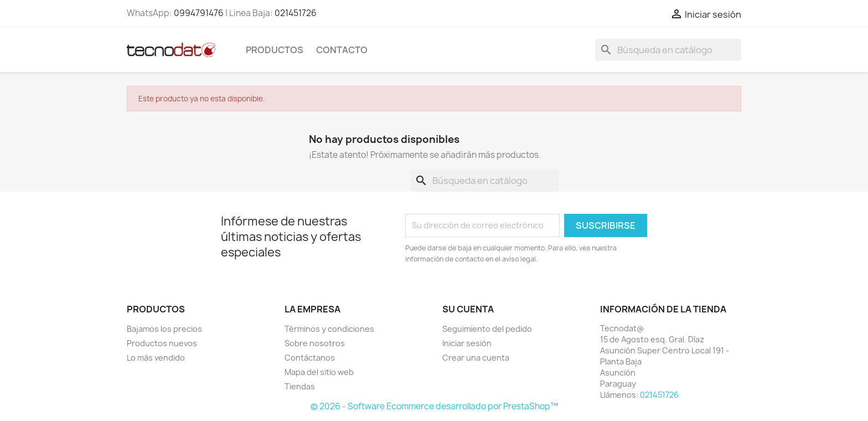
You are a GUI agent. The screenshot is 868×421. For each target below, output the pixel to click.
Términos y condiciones (329, 329)
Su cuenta (468, 309)
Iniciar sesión (467, 343)
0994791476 (199, 13)
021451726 (296, 13)
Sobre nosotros (315, 343)
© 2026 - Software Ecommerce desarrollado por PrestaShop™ (434, 406)
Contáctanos (310, 358)
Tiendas (300, 386)
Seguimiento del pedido (487, 329)
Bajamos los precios (164, 329)
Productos (275, 50)
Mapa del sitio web (319, 372)
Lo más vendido (156, 358)
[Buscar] (668, 50)
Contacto (342, 50)
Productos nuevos (162, 343)
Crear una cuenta (476, 358)
